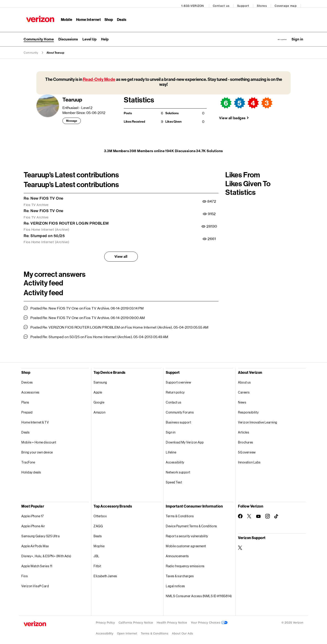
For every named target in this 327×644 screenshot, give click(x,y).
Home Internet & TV (35, 420)
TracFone (28, 459)
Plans (25, 400)
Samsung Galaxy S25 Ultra (40, 533)
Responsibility (248, 410)
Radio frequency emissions (185, 563)
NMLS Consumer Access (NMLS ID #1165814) (199, 593)
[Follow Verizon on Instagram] (268, 513)
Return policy (175, 390)
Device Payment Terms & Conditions (191, 523)
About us (244, 380)
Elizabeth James (105, 573)
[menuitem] (68, 36)
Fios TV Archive (36, 202)
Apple (98, 390)
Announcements (177, 553)
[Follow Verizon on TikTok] (277, 514)
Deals (26, 430)
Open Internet (127, 631)
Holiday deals (31, 469)
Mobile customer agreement (186, 543)
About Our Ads (182, 631)
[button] (297, 36)
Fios (25, 573)
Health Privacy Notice (172, 620)
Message (72, 118)
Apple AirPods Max (35, 543)
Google (99, 400)
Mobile (64, 17)
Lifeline (171, 450)
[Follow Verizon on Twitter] (249, 513)
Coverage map (288, 4)
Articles (244, 430)
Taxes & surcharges (180, 573)
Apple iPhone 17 (33, 513)
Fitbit (97, 563)
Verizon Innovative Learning (258, 420)
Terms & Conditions (180, 513)
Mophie (99, 543)
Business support (178, 420)
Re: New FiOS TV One (43, 196)
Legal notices (175, 583)
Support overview (178, 380)
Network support (178, 469)
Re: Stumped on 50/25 (44, 233)
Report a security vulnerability (187, 533)
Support (246, 4)
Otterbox (100, 513)
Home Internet (86, 17)
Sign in (171, 430)
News (242, 400)
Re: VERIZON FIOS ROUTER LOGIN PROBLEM (66, 220)
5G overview (247, 450)
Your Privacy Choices (209, 620)
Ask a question (269, 36)
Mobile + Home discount (39, 440)
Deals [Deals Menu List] (119, 17)
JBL (97, 553)
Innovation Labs (249, 459)
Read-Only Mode (99, 77)
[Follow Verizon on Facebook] (240, 513)
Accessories (30, 390)
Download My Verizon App (185, 440)
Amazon (99, 410)
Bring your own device (37, 450)
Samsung (100, 380)
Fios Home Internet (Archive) (46, 227)
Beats (98, 533)
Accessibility (175, 459)
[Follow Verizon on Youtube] (258, 514)
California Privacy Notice (136, 620)
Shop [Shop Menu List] (106, 17)
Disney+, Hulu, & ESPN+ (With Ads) (46, 553)
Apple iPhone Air (33, 523)
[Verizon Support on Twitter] (240, 545)
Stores (264, 4)
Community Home (39, 36)
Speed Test (174, 479)
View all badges (232, 115)
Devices (27, 380)
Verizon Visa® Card (35, 583)
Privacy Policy (105, 620)
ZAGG (98, 523)
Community (31, 50)
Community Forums (180, 410)
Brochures (246, 440)
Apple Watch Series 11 (37, 563)
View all (121, 254)
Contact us (224, 4)
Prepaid (27, 410)
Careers (244, 390)
